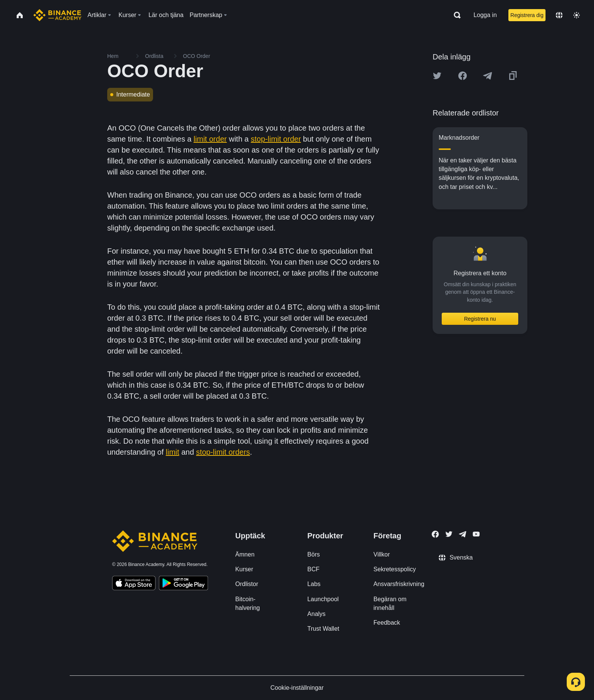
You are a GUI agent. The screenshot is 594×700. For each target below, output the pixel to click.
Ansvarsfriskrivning (399, 584)
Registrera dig (527, 15)
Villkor (382, 554)
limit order (210, 139)
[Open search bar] (455, 15)
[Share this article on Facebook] (463, 76)
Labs (314, 584)
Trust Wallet (323, 629)
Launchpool (323, 599)
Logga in (485, 15)
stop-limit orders (223, 452)
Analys (316, 614)
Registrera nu (480, 319)
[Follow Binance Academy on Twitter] (449, 534)
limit (173, 452)
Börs (313, 554)
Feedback (387, 623)
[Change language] (559, 15)
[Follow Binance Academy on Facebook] (435, 534)
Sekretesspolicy (395, 569)
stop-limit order (276, 139)
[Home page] (57, 15)
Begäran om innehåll (390, 603)
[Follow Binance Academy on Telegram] (463, 534)
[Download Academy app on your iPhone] (134, 584)
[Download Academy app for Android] (183, 584)
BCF (313, 569)
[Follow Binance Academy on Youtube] (476, 534)
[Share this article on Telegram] (488, 76)
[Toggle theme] (577, 15)
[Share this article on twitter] (437, 76)
